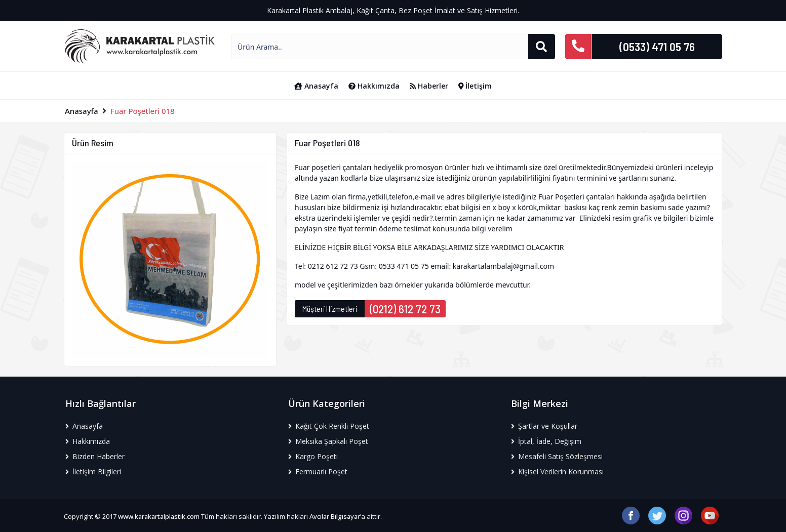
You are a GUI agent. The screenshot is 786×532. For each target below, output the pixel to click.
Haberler (429, 86)
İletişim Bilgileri (93, 472)
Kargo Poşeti (313, 456)
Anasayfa (316, 86)
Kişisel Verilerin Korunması (557, 472)
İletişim (475, 86)
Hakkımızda (374, 86)
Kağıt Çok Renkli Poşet (329, 426)
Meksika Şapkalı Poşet (328, 441)
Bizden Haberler (95, 456)
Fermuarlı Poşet (318, 472)
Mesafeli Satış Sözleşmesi (557, 456)
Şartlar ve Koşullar (544, 426)
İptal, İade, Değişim (546, 441)
